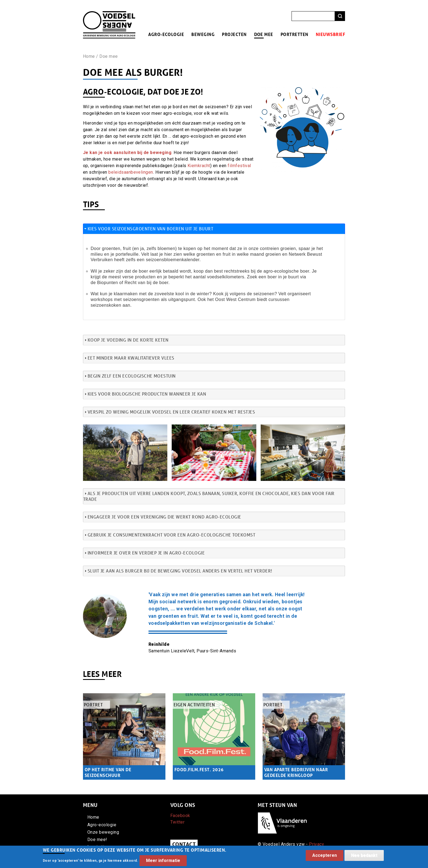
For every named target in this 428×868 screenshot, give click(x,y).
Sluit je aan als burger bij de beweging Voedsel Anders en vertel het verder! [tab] (178, 571)
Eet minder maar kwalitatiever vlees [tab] (129, 358)
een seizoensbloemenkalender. (169, 260)
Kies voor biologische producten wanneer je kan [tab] (145, 394)
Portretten (295, 34)
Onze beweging (103, 832)
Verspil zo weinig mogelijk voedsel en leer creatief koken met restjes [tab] (169, 412)
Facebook (180, 816)
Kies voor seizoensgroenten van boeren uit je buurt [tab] (148, 229)
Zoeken (340, 16)
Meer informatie (163, 862)
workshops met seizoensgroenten (125, 299)
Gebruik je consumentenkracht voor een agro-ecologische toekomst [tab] (169, 535)
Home (89, 56)
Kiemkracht (199, 166)
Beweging (203, 34)
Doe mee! (97, 840)
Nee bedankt (364, 856)
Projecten (234, 34)
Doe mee (264, 34)
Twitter (177, 822)
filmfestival (239, 166)
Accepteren (325, 856)
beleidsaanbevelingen (131, 172)
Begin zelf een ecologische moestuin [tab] (130, 376)
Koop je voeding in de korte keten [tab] (126, 340)
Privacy (316, 844)
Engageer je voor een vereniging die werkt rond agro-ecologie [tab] (162, 517)
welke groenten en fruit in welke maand (224, 254)
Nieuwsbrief (330, 34)
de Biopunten (104, 283)
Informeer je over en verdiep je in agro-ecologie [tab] (144, 553)
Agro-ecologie (166, 34)
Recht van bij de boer (146, 283)
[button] (125, 428)
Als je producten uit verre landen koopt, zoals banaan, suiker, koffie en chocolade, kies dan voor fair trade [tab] (209, 496)
